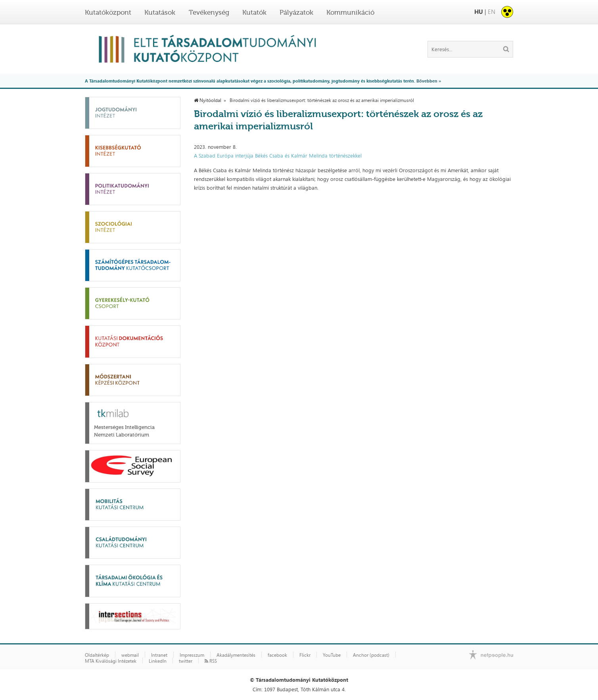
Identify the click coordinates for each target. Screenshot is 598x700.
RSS (211, 661)
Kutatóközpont (108, 12)
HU (479, 12)
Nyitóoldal (208, 100)
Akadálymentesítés (236, 655)
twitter (186, 661)
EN (492, 12)
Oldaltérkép (97, 655)
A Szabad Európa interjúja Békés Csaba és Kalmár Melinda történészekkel (278, 156)
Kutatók (254, 12)
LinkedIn (158, 661)
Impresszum (192, 655)
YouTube (332, 655)
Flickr (305, 655)
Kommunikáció (350, 12)
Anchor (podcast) (371, 655)
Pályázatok (296, 12)
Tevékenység (209, 12)
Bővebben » (429, 81)
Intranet (159, 655)
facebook (277, 655)
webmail (130, 655)
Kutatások (160, 12)
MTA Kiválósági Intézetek (111, 661)
